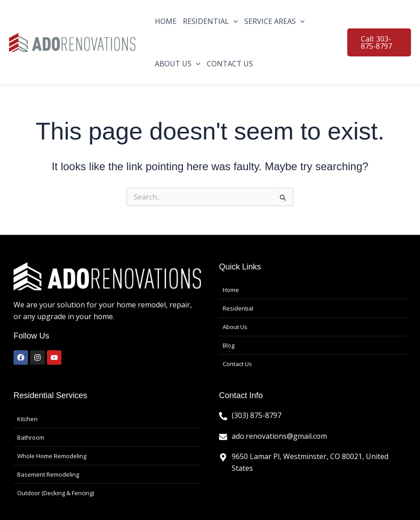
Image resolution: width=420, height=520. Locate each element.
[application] (233, 21)
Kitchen (27, 419)
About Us (235, 327)
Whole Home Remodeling (52, 456)
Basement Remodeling (48, 474)
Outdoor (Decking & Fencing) (56, 493)
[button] (379, 42)
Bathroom (31, 437)
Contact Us (237, 364)
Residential (238, 308)
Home (231, 290)
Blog (229, 345)
